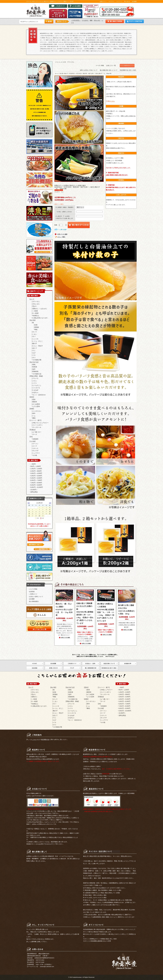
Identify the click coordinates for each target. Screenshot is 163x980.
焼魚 (34, 364)
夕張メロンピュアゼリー (41, 423)
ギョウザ (35, 451)
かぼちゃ (35, 392)
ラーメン (35, 444)
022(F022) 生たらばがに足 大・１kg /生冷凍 (64, 609)
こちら (34, 739)
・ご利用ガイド (32, 594)
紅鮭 (36, 325)
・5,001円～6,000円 (35, 478)
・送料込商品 (33, 492)
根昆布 (35, 402)
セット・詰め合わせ (39, 395)
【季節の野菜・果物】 (36, 376)
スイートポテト (38, 425)
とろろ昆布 (36, 406)
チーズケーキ (37, 427)
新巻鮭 (37, 327)
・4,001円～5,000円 (35, 476)
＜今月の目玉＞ (76, 20)
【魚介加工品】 (34, 362)
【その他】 (33, 441)
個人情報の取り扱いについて (109, 70)
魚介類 (61, 73)
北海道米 (35, 439)
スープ (35, 446)
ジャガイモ (36, 388)
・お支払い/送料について (35, 597)
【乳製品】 (33, 430)
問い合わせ (127, 1)
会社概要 (134, 1)
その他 (35, 455)
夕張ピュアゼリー (107, 690)
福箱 (91, 20)
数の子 (35, 343)
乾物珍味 (35, 371)
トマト (35, 383)
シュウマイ (36, 453)
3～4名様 (36, 313)
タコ (34, 357)
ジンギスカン (37, 411)
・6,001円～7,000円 (35, 480)
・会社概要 (31, 599)
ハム (34, 416)
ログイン (127, 65)
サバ (34, 336)
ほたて (35, 348)
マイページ (119, 1)
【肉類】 (32, 409)
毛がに (35, 306)
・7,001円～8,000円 (35, 483)
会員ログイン (103, 1)
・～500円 (32, 464)
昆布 (34, 399)
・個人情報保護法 (33, 601)
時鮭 (36, 330)
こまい (35, 334)
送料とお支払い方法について (89, 70)
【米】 (31, 437)
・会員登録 (31, 592)
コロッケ (35, 448)
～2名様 (35, 311)
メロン (35, 381)
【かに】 (32, 299)
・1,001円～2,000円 (35, 469)
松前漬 (35, 367)
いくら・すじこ (38, 341)
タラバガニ (36, 302)
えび (34, 353)
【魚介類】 (33, 320)
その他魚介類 (37, 360)
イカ (34, 355)
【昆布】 (32, 397)
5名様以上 (36, 316)
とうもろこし (37, 385)
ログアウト (111, 1)
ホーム (57, 73)
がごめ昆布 (36, 404)
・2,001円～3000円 (35, 471)
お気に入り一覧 (111, 65)
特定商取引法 (45, 739)
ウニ (34, 351)
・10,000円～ (33, 490)
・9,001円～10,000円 (36, 487)
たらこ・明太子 (38, 346)
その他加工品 (37, 374)
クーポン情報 (100, 65)
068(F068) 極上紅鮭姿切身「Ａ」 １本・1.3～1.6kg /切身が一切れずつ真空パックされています (106, 612)
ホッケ (35, 332)
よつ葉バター (37, 432)
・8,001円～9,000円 (35, 485)
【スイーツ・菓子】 (35, 420)
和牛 (34, 413)
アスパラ (35, 378)
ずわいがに (97, 20)
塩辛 (34, 369)
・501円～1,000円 (35, 466)
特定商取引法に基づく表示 (128, 70)
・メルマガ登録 (32, 589)
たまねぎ (35, 390)
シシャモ (35, 339)
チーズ (35, 434)
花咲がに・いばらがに (40, 309)
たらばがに (85, 20)
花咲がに (35, 697)
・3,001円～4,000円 (35, 473)
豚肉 (34, 418)
